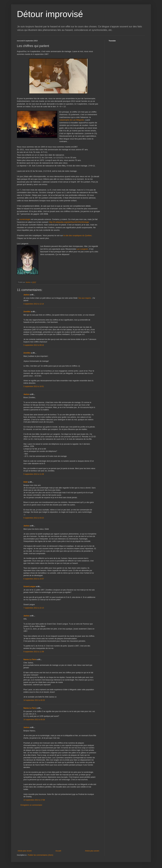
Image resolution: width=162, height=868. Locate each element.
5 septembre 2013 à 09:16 (34, 345)
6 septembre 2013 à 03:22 (34, 518)
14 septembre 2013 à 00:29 (34, 720)
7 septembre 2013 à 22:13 (34, 608)
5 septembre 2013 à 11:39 (34, 474)
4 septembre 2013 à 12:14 (34, 304)
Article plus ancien (92, 851)
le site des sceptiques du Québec (78, 235)
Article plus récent (25, 851)
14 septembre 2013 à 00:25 (34, 700)
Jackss (26, 295)
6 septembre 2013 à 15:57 (34, 579)
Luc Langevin (82, 249)
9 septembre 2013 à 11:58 (34, 652)
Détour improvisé (50, 14)
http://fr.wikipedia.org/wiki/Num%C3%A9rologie (69, 222)
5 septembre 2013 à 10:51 (34, 386)
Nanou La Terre (30, 660)
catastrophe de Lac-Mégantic (72, 120)
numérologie (25, 219)
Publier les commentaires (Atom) (40, 855)
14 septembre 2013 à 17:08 (34, 800)
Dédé (26, 482)
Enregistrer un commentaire (31, 805)
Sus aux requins (85, 298)
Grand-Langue (29, 587)
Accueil (58, 851)
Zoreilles (27, 312)
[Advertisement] (58, 828)
